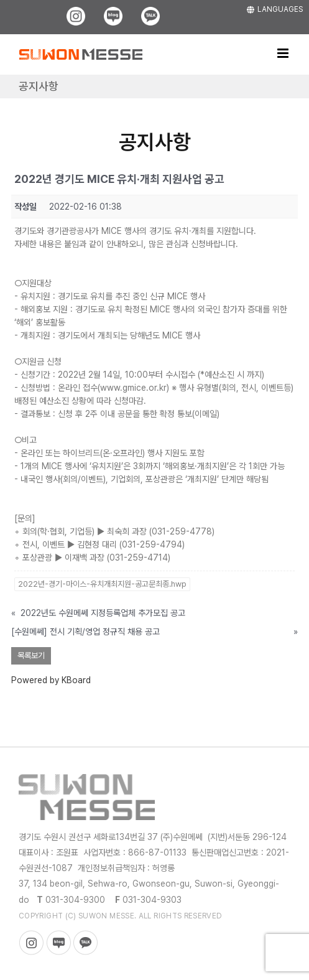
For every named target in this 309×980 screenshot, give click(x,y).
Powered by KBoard (51, 680)
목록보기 (31, 656)
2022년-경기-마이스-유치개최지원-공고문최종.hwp (102, 584)
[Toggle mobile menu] (284, 53)
